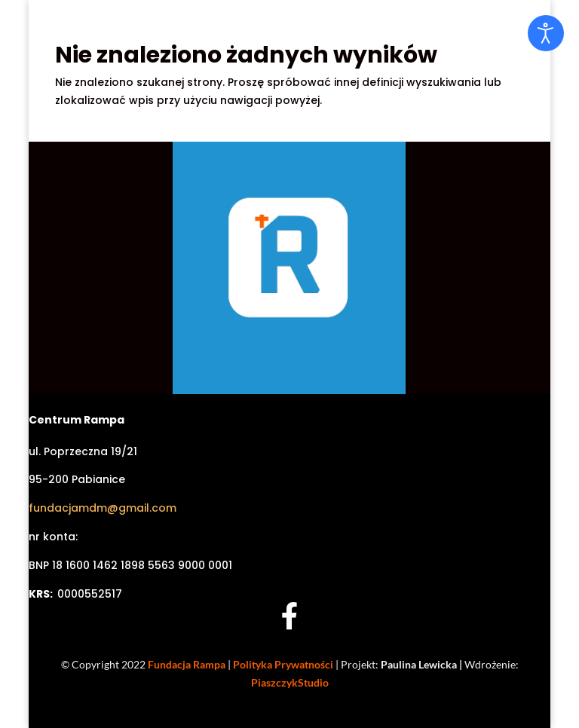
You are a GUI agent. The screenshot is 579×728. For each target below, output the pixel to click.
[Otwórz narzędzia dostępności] (546, 33)
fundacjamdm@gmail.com (103, 508)
